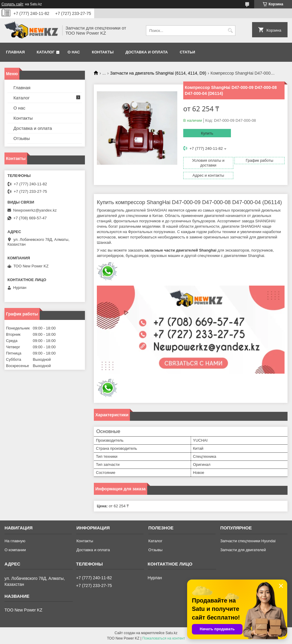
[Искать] (230, 31)
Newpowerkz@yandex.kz (35, 210)
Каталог (46, 52)
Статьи (187, 52)
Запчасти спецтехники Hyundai (248, 541)
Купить (207, 133)
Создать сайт (13, 4)
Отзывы (22, 138)
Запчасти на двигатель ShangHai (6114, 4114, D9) (158, 73)
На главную (15, 541)
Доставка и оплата (147, 52)
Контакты (103, 52)
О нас (74, 52)
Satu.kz (171, 633)
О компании (15, 550)
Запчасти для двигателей (243, 550)
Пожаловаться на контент (164, 638)
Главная (15, 52)
